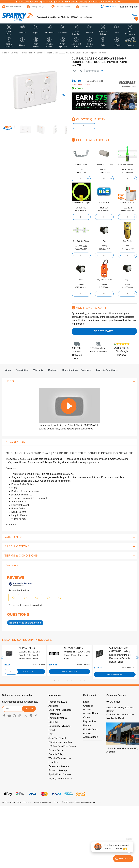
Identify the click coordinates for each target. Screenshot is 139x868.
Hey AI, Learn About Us (60, 778)
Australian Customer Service (64, 7)
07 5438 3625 (113, 702)
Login (86, 702)
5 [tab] (72, 681)
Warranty (38, 370)
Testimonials (55, 714)
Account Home (91, 713)
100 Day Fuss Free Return (62, 746)
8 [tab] (85, 681)
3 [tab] (63, 681)
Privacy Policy (56, 750)
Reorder (87, 725)
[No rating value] (93, 71)
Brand (52, 730)
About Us (82, 7)
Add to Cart (103, 331)
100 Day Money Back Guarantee (41, 7)
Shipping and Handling (60, 742)
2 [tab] (59, 681)
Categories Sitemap (59, 766)
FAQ (51, 734)
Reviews (53, 370)
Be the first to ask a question (25, 623)
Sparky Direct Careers (60, 774)
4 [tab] (67, 681)
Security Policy (56, 754)
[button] (9, 30)
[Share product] (81, 71)
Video (8, 370)
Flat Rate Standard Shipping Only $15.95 (20, 7)
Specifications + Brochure (77, 370)
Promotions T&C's (58, 702)
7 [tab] (80, 681)
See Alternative (70, 672)
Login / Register (129, 7)
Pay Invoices (90, 721)
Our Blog (53, 722)
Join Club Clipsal (57, 738)
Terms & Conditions (107, 370)
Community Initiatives (59, 726)
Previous (2, 658)
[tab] (8, 370)
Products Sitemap (58, 770)
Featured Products (58, 718)
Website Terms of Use (60, 758)
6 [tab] (76, 681)
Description (22, 370)
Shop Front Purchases (60, 710)
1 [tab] (54, 681)
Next (137, 658)
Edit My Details (91, 729)
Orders (87, 717)
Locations (53, 762)
